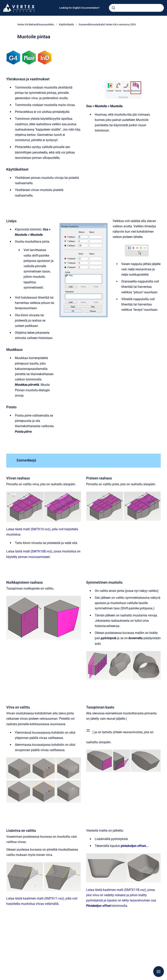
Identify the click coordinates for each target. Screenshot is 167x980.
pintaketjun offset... (135, 846)
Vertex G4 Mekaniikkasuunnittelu (36, 24)
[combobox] (136, 8)
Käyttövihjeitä (66, 24)
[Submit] (113, 8)
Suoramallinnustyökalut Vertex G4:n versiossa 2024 (107, 24)
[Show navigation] (159, 972)
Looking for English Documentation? (79, 8)
